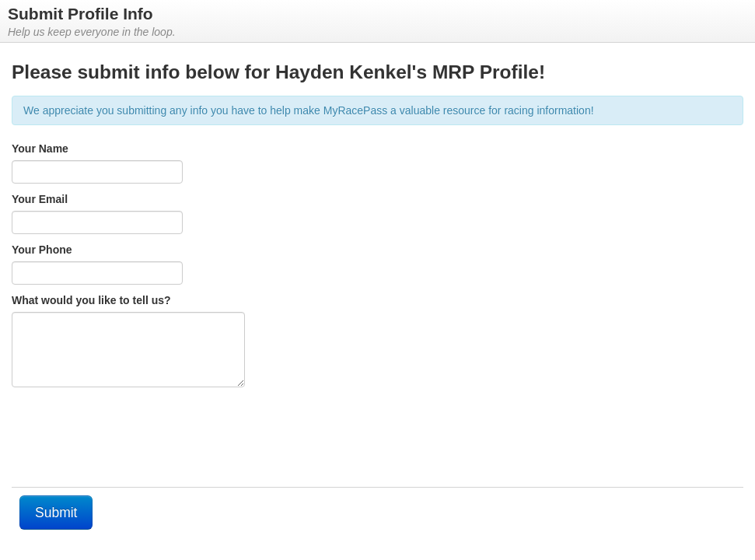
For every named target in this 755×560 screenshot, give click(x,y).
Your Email (40, 199)
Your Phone (42, 250)
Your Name (40, 149)
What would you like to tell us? (91, 300)
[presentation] (130, 441)
